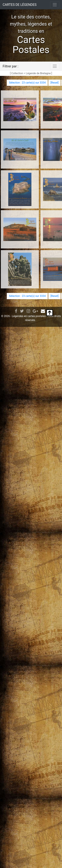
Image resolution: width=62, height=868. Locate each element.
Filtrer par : (10, 66)
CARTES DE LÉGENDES (20, 5)
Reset (54, 83)
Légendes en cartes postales (29, 316)
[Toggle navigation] (55, 5)
